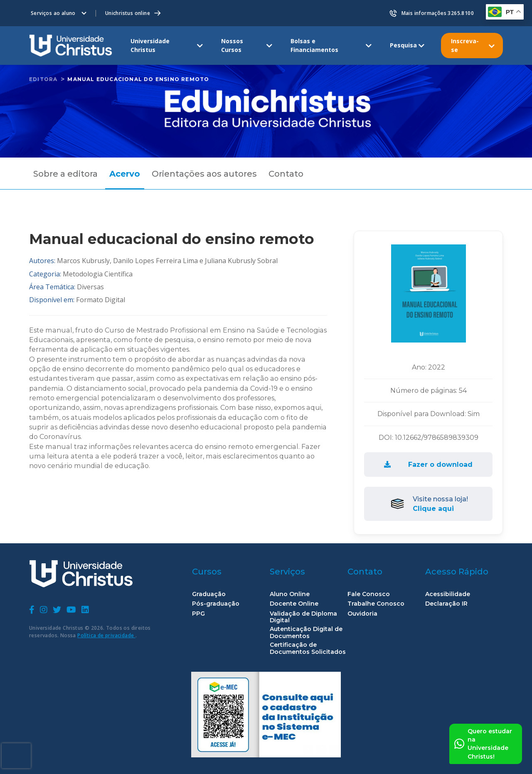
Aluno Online (290, 594)
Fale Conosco (369, 594)
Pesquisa (403, 45)
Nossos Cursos (232, 45)
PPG (198, 614)
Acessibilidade (448, 594)
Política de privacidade (106, 635)
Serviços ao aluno (53, 13)
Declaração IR (446, 604)
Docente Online (294, 604)
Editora (43, 79)
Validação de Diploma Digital (303, 617)
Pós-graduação (216, 604)
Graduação (209, 594)
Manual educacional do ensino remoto (138, 79)
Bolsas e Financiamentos (314, 45)
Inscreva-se (465, 45)
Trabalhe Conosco (376, 604)
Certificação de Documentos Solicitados (308, 648)
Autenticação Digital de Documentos (306, 633)
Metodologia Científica (98, 274)
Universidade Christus (150, 45)
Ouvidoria (362, 614)
